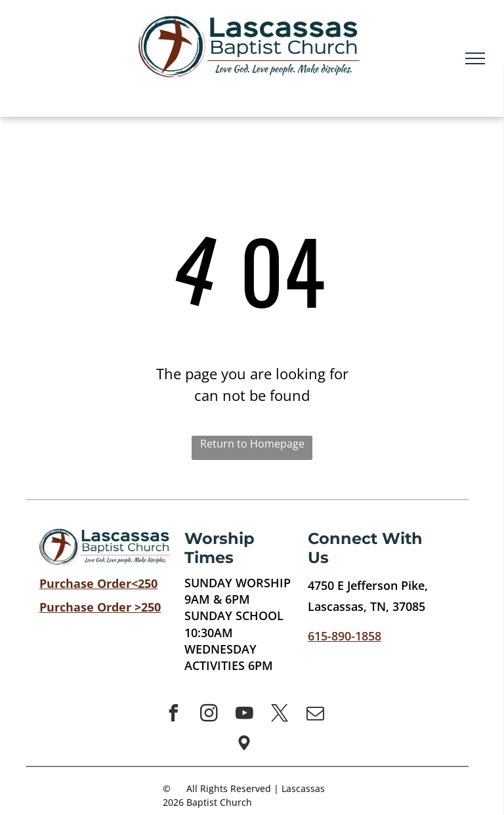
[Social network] (244, 744)
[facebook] (173, 715)
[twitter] (280, 715)
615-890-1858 (345, 636)
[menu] (475, 58)
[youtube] (244, 715)
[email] (315, 715)
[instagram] (209, 715)
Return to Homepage (252, 444)
